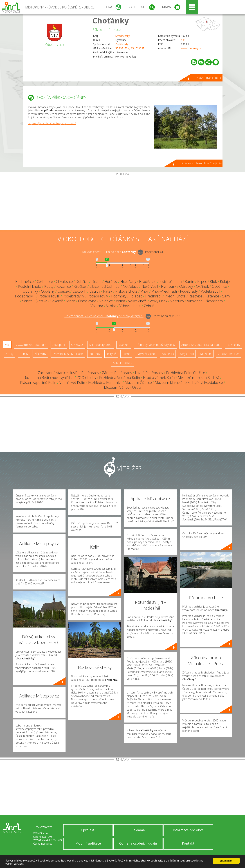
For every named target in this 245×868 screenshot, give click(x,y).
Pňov (145, 291)
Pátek (108, 291)
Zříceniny (40, 354)
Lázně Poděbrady (149, 373)
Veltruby (177, 301)
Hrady (9, 354)
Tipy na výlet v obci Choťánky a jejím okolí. (52, 123)
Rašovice (195, 296)
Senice (27, 301)
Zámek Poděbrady (117, 373)
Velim (121, 301)
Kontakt (188, 843)
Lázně (126, 354)
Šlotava (41, 301)
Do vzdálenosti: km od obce (109, 252)
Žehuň (149, 306)
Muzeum (206, 354)
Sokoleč (57, 301)
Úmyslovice (87, 301)
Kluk (213, 281)
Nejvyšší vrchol (146, 354)
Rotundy (95, 354)
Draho (96, 281)
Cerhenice (45, 281)
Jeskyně (111, 354)
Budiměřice (24, 281)
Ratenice (212, 296)
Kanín (190, 281)
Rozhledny (233, 345)
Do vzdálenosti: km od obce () (104, 316)
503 (183, 40)
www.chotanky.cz (191, 48)
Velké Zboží (137, 301)
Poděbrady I (210, 291)
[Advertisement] (123, 203)
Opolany (48, 291)
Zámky (24, 354)
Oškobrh (79, 291)
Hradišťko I (148, 281)
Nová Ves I (150, 286)
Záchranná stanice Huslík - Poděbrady (68, 373)
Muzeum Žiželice (138, 382)
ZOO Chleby (86, 378)
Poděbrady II (25, 296)
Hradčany (128, 281)
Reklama (138, 830)
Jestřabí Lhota (171, 281)
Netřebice (131, 286)
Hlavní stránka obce (209, 78)
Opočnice (219, 286)
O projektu (88, 830)
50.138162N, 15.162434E (130, 48)
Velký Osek (159, 301)
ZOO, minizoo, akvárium (31, 345)
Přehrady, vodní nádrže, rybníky (155, 345)
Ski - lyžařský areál (101, 345)
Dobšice (82, 281)
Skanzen (124, 345)
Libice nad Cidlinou (105, 286)
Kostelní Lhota (30, 286)
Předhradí (153, 296)
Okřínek (202, 286)
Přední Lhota (175, 296)
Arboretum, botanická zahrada (201, 345)
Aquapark (59, 345)
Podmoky (119, 296)
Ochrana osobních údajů (138, 843)
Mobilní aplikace (88, 843)
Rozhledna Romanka (105, 382)
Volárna (97, 306)
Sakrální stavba (123, 363)
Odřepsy (186, 286)
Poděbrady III (49, 296)
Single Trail (187, 354)
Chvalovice (64, 281)
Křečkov (80, 286)
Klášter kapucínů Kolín (38, 382)
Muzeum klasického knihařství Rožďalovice (189, 382)
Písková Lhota (126, 291)
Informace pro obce (188, 830)
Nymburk (169, 286)
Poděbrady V (98, 296)
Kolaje (225, 281)
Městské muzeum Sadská (199, 378)
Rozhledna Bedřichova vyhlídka (49, 378)
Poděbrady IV (74, 296)
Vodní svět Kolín (72, 382)
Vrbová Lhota (130, 306)
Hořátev (111, 281)
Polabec (136, 296)
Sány (226, 296)
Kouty (49, 286)
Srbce (70, 301)
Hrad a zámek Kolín (159, 378)
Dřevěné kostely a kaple (68, 354)
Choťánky (111, 20)
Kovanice (64, 286)
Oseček (64, 291)
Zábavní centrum (229, 354)
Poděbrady (122, 44)
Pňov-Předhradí (164, 291)
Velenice (106, 301)
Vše (7, 345)
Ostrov (95, 291)
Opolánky (30, 291)
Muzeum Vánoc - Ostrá (123, 387)
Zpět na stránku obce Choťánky (202, 163)
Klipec (202, 281)
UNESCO (77, 345)
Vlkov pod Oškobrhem (205, 301)
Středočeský (123, 36)
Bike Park (168, 354)
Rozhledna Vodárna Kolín (120, 378)
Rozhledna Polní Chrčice (186, 373)
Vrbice (111, 306)
